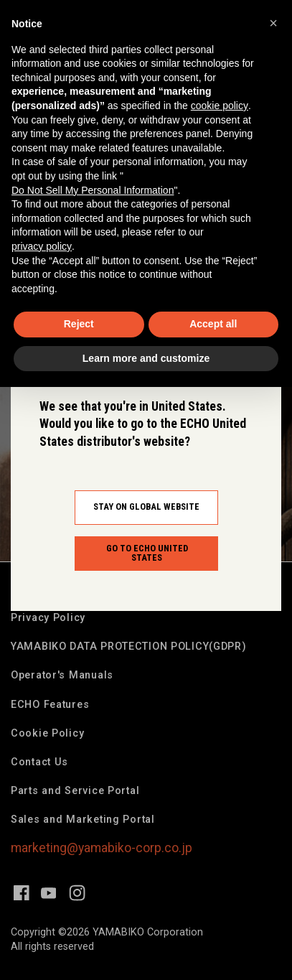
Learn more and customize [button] (146, 358)
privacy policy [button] (42, 246)
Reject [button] (79, 324)
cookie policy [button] (220, 106)
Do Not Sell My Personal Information (93, 190)
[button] (273, 23)
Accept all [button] (213, 324)
